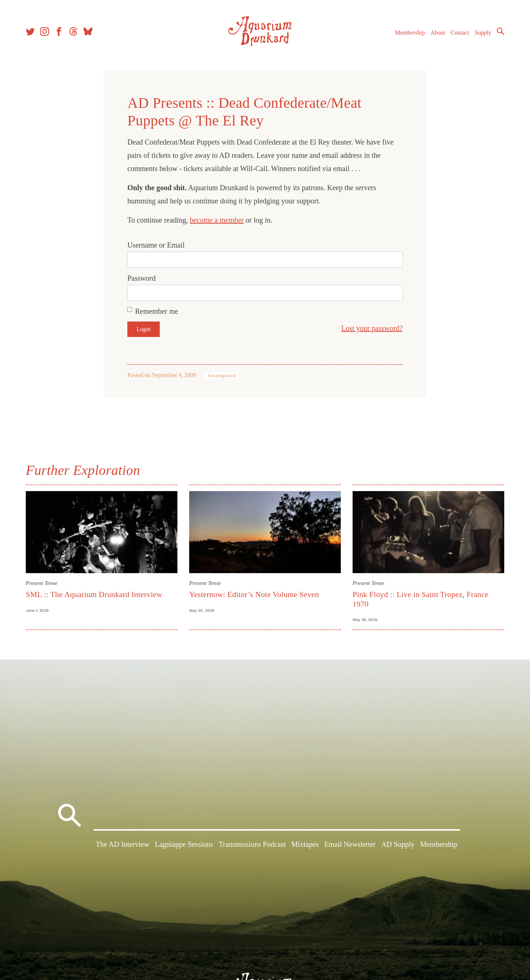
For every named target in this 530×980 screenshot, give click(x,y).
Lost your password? (372, 328)
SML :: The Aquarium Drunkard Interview (94, 594)
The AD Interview (123, 844)
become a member (217, 220)
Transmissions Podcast (252, 844)
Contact (460, 33)
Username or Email (156, 245)
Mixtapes (305, 844)
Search (501, 31)
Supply (483, 33)
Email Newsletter (350, 844)
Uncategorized (222, 376)
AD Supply (398, 844)
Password (142, 278)
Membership (410, 33)
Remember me (157, 311)
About (438, 33)
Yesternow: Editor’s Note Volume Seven (254, 594)
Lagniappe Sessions (184, 844)
